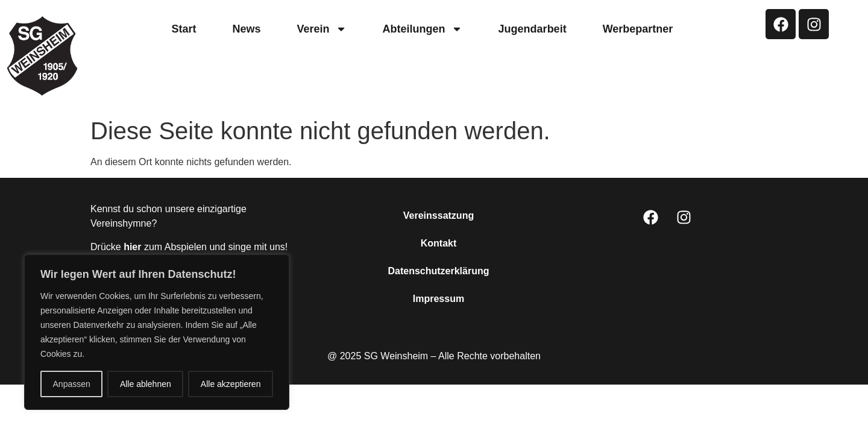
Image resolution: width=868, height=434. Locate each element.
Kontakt (439, 243)
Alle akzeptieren (231, 384)
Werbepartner (638, 29)
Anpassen (72, 384)
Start (184, 29)
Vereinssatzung (439, 215)
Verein (322, 29)
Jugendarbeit (533, 29)
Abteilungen (423, 29)
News (247, 29)
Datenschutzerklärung (438, 271)
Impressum (439, 299)
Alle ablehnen (146, 384)
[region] (157, 332)
